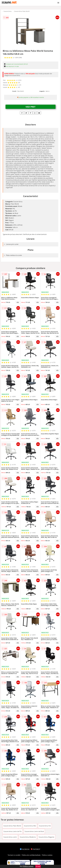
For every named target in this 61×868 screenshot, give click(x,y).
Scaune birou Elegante (46, 837)
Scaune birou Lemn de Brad (34, 831)
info (18, 302)
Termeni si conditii (14, 855)
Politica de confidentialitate (31, 855)
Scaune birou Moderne (28, 837)
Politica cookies (47, 855)
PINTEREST (35, 849)
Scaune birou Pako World (22, 11)
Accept (38, 866)
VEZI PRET (31, 107)
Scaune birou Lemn (10, 837)
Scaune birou (8, 11)
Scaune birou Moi (30, 826)
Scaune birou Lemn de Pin (13, 831)
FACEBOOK (25, 849)
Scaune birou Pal (45, 826)
